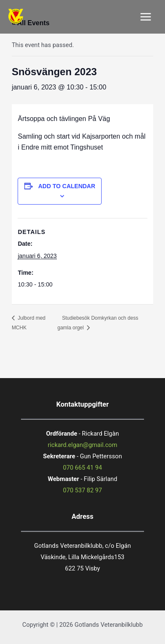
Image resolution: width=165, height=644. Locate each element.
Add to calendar (67, 186)
